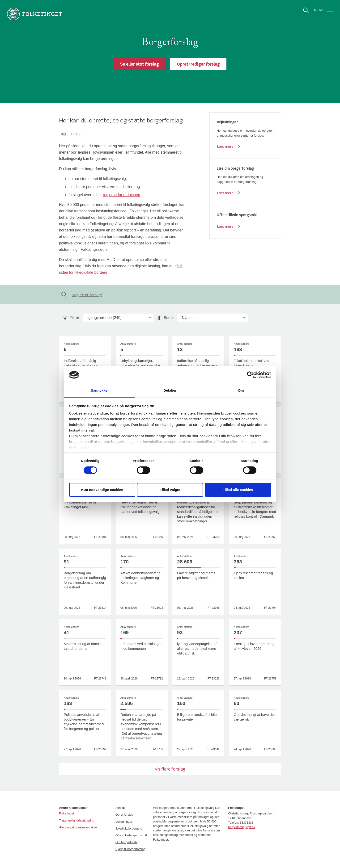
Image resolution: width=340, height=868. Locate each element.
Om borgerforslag (127, 842)
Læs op (71, 135)
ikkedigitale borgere (91, 272)
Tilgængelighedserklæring (77, 820)
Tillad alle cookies (238, 490)
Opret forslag (124, 815)
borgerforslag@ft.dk (242, 827)
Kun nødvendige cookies (102, 490)
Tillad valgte (170, 490)
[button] (140, 64)
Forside (121, 808)
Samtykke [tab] (99, 390)
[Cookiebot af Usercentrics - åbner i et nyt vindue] (250, 375)
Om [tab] (241, 390)
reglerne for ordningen (121, 195)
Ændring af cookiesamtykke (78, 827)
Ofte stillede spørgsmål (131, 835)
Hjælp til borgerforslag (130, 849)
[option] (104, 318)
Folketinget (67, 813)
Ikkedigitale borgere (129, 828)
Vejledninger (124, 822)
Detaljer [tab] (170, 390)
